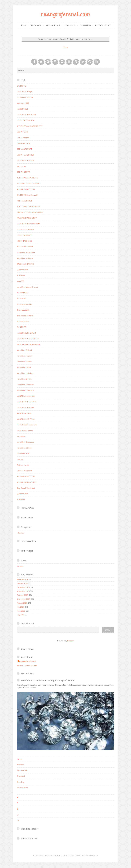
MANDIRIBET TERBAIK (27, 402)
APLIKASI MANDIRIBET (27, 218)
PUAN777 (21, 275)
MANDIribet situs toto (26, 396)
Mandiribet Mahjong (25, 258)
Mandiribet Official (24, 350)
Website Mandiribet (25, 247)
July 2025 (21, 607)
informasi (20, 533)
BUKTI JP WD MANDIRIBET (28, 206)
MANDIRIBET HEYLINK (26, 115)
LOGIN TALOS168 (24, 241)
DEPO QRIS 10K (23, 143)
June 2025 (21, 611)
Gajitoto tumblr (23, 465)
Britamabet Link (23, 310)
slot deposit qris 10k (25, 97)
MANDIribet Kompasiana (27, 425)
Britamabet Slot (23, 321)
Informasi (36, 25)
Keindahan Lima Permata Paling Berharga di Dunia (48, 680)
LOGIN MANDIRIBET (25, 155)
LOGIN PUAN (22, 132)
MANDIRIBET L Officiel (26, 333)
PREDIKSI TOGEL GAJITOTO (29, 184)
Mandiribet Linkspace (25, 390)
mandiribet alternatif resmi (27, 287)
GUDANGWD (22, 270)
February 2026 (23, 579)
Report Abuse (27, 649)
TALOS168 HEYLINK (25, 264)
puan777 (20, 281)
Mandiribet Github (24, 448)
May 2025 (21, 615)
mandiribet (21, 436)
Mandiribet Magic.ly (25, 356)
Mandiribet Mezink (24, 362)
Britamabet (21, 298)
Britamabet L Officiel (25, 316)
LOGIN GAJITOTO (24, 235)
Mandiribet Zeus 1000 (26, 252)
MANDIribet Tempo (25, 430)
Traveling (85, 25)
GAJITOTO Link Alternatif (27, 195)
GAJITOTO (21, 86)
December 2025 (23, 587)
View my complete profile (27, 665)
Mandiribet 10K (23, 453)
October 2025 (22, 595)
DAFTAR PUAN (23, 138)
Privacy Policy (103, 25)
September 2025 (23, 599)
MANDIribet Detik (24, 413)
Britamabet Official (24, 304)
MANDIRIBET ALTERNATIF (28, 339)
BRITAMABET (23, 293)
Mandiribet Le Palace (25, 373)
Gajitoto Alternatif (24, 471)
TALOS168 (21, 166)
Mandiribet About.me (25, 385)
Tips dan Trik (53, 25)
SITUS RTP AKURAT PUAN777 (30, 126)
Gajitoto (20, 459)
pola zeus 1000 (23, 103)
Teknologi (70, 25)
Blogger (70, 641)
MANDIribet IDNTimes (26, 419)
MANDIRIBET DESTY (26, 408)
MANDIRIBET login (25, 92)
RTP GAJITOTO (23, 172)
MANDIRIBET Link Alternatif (28, 224)
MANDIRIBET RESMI (25, 161)
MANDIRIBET (22, 109)
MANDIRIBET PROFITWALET (29, 344)
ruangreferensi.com (65, 14)
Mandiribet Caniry (24, 367)
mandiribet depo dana (25, 442)
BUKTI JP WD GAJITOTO (27, 178)
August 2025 (22, 603)
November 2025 (23, 591)
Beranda (20, 566)
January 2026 (22, 583)
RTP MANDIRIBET (24, 149)
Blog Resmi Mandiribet (26, 488)
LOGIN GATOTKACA (26, 120)
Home (23, 25)
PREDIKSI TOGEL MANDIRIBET (30, 212)
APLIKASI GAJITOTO (26, 189)
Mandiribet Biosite (24, 379)
